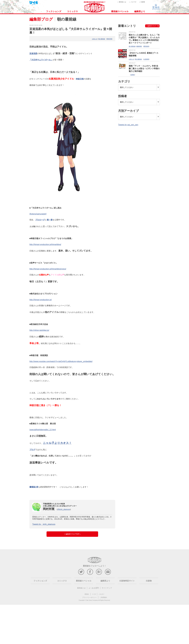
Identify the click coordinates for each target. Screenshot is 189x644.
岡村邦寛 (109, 39)
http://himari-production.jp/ (41, 300)
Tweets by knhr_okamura (44, 524)
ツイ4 (94, 594)
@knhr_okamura (64, 509)
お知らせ (95, 39)
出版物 (143, 2)
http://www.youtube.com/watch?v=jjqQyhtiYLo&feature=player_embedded (61, 361)
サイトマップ (107, 588)
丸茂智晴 (146, 59)
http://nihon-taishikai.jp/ (39, 330)
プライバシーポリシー (89, 597)
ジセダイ (101, 594)
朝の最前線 (102, 39)
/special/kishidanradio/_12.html (43, 430)
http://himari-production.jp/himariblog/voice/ (48, 269)
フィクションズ (54, 11)
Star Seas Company (92, 600)
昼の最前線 (132, 46)
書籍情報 (139, 46)
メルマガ (133, 2)
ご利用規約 (103, 597)
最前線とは (122, 2)
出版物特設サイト (127, 581)
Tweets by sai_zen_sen (128, 125)
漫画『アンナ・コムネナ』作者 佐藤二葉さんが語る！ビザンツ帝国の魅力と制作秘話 (144, 69)
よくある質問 (94, 588)
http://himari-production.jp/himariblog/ (45, 244)
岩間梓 (133, 75)
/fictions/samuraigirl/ (38, 214)
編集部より (140, 11)
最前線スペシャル (120, 11)
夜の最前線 (138, 59)
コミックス (72, 11)
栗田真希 (146, 46)
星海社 (87, 594)
